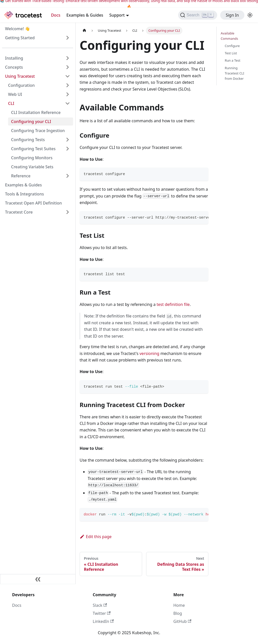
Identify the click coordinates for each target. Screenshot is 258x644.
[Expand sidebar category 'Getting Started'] (68, 38)
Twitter (102, 613)
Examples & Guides (85, 15)
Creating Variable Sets (32, 167)
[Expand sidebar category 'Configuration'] (68, 85)
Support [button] (117, 15)
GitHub (182, 621)
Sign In (232, 15)
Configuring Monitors (32, 158)
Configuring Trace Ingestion (38, 131)
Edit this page (96, 537)
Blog (178, 613)
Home (179, 605)
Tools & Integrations (24, 194)
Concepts (14, 67)
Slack (100, 605)
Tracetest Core (19, 212)
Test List (231, 53)
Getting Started (20, 38)
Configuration (21, 85)
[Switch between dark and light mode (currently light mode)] (250, 15)
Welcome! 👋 (18, 29)
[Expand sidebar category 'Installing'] (68, 58)
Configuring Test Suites (33, 149)
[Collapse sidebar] (38, 579)
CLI (11, 103)
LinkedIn (103, 621)
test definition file (173, 304)
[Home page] (84, 31)
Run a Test (233, 60)
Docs (56, 15)
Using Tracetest (20, 76)
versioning (149, 353)
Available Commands (229, 36)
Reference (21, 176)
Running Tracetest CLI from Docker (234, 73)
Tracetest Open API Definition (34, 203)
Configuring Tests (28, 140)
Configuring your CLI (31, 122)
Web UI (15, 94)
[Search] (198, 15)
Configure (232, 46)
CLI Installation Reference (36, 112)
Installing (14, 58)
